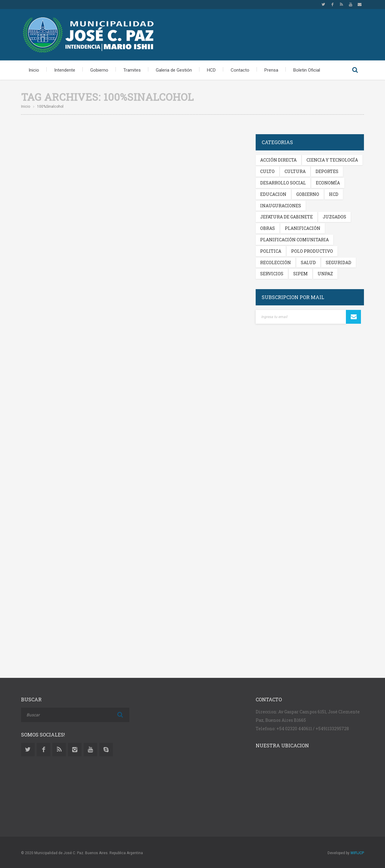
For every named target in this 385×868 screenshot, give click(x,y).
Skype (106, 750)
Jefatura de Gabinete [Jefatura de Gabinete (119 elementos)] (286, 217)
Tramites (132, 70)
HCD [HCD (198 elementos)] (334, 194)
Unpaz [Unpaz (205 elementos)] (325, 274)
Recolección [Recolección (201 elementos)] (276, 263)
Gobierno (99, 70)
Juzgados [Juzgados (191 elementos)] (334, 217)
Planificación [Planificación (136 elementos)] (303, 228)
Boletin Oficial (307, 70)
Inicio (34, 70)
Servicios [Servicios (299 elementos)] (272, 274)
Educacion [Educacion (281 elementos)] (273, 194)
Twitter (323, 5)
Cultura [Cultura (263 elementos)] (295, 171)
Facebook (332, 5)
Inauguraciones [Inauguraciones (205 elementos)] (281, 206)
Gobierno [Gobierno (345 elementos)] (308, 194)
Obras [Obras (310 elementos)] (268, 228)
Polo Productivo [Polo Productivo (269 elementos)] (312, 251)
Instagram (75, 750)
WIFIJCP (357, 853)
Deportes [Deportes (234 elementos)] (327, 171)
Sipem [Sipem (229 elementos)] (300, 274)
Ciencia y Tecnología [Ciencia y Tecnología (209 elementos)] (332, 160)
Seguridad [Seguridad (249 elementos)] (339, 263)
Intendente (65, 70)
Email (359, 5)
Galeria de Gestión (174, 70)
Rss (341, 5)
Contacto (240, 70)
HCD (211, 70)
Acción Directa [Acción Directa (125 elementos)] (278, 160)
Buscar (355, 70)
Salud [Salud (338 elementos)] (308, 263)
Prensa (271, 70)
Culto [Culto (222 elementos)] (267, 171)
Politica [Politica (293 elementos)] (271, 251)
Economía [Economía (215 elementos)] (328, 183)
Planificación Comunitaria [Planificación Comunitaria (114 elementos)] (294, 240)
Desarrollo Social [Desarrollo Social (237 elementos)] (283, 183)
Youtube (350, 5)
